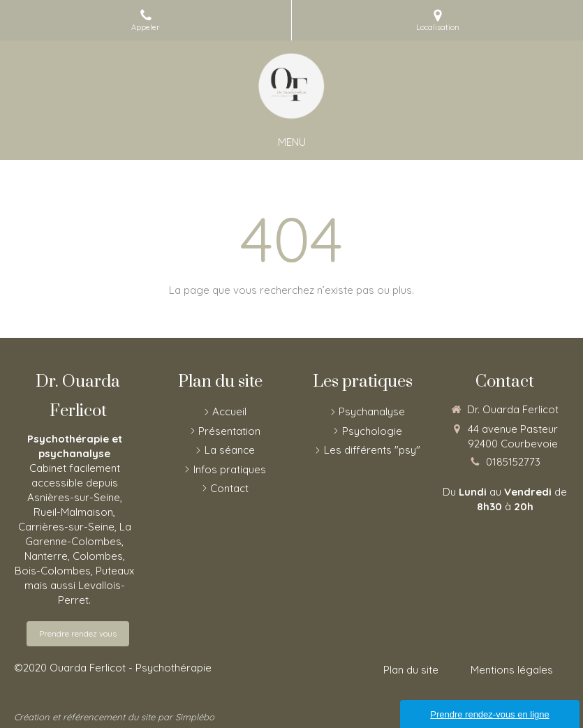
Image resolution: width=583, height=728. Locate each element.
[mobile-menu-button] (292, 142)
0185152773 (513, 462)
